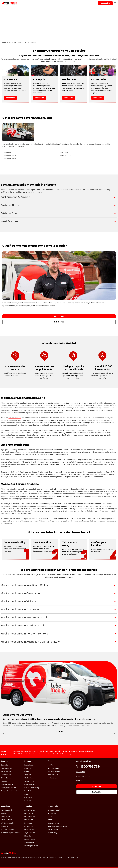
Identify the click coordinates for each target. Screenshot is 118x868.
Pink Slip (4, 781)
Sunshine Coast (66, 156)
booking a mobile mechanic (22, 489)
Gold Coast (64, 153)
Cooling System (30, 784)
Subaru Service (30, 839)
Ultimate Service (7, 784)
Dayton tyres (52, 778)
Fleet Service (52, 813)
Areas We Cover (15, 43)
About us (59, 732)
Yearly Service (6, 771)
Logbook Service (7, 768)
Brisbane (8, 153)
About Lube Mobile (54, 810)
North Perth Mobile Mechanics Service (54, 751)
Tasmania (5, 826)
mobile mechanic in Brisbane (51, 450)
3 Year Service (6, 775)
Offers (50, 817)
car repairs (58, 430)
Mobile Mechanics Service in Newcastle (27, 754)
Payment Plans (53, 830)
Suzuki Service (29, 842)
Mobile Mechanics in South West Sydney (57, 754)
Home (4, 43)
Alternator (28, 775)
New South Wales (7, 810)
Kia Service (28, 823)
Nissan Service (29, 836)
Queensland (5, 817)
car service (19, 59)
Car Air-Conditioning (32, 788)
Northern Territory (7, 830)
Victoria (4, 813)
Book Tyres (51, 765)
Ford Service (29, 820)
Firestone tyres (53, 775)
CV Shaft (28, 801)
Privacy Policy (52, 833)
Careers (50, 820)
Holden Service (30, 810)
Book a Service (6, 765)
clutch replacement (54, 435)
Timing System (30, 781)
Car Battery (28, 768)
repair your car (17, 405)
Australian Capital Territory (11, 833)
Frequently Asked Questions (57, 826)
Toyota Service (30, 833)
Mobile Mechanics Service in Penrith (26, 751)
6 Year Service (6, 778)
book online (93, 144)
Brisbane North (10, 156)
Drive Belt (28, 791)
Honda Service (29, 813)
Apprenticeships (53, 823)
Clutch (27, 794)
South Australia (6, 820)
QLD (26, 43)
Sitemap (80, 781)
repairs (4, 509)
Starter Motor (29, 778)
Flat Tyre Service (53, 768)
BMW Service (29, 826)
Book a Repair (29, 765)
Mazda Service (29, 830)
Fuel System (29, 797)
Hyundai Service (30, 817)
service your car (15, 418)
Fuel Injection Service (9, 788)
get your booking (97, 472)
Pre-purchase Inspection (10, 791)
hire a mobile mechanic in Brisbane (29, 460)
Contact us (81, 772)
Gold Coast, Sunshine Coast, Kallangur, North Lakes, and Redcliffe (86, 423)
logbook (23, 496)
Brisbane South (10, 158)
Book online (10, 98)
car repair (31, 59)
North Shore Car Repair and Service (81, 751)
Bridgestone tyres (54, 771)
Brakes (27, 771)
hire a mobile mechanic (18, 403)
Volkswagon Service (31, 846)
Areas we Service (83, 776)
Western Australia (7, 823)
